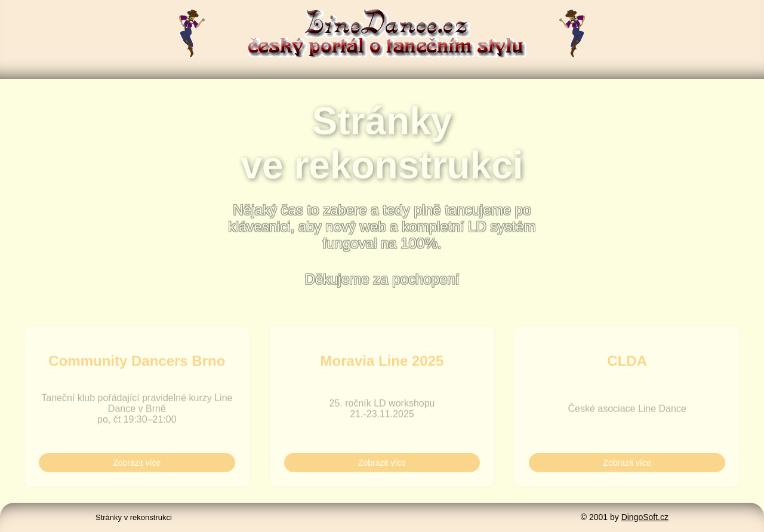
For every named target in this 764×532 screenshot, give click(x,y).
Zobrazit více (137, 465)
